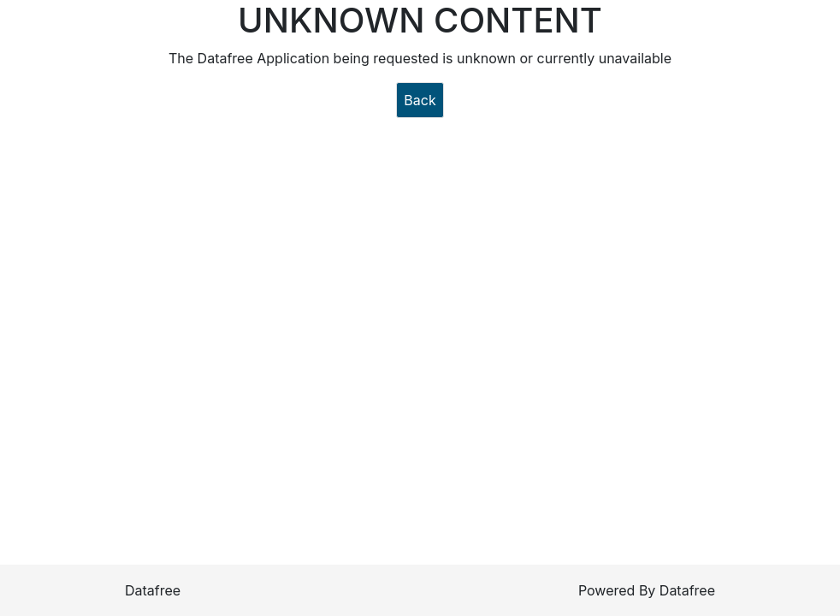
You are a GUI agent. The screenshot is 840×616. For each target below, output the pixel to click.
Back (420, 100)
